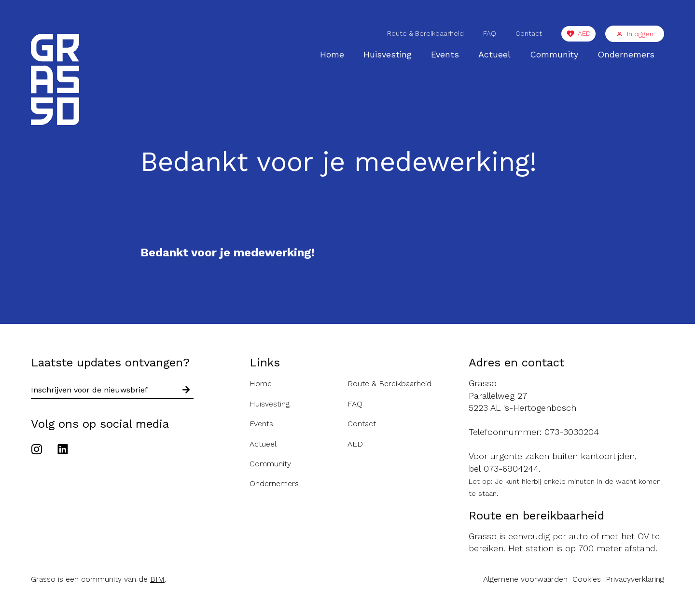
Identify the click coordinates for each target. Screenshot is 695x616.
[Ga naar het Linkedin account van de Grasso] (63, 450)
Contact (529, 33)
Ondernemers (626, 54)
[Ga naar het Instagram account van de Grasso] (39, 450)
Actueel (494, 54)
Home (332, 54)
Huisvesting (388, 54)
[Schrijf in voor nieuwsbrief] (186, 390)
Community (554, 54)
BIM (157, 579)
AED (584, 33)
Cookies (587, 579)
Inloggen (635, 34)
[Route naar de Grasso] (566, 395)
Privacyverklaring (635, 579)
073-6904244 (511, 469)
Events (445, 54)
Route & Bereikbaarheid (425, 33)
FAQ (490, 33)
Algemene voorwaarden (525, 579)
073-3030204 (572, 432)
